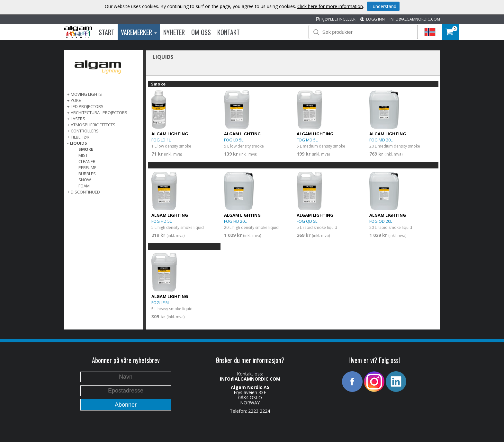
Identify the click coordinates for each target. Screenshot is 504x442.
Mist (83, 155)
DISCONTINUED (85, 192)
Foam (84, 186)
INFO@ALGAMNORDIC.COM (415, 19)
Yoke (76, 100)
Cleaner (87, 161)
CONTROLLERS (85, 131)
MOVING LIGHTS (86, 94)
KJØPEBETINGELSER (336, 19)
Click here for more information (330, 6)
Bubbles (87, 174)
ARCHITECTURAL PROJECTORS (99, 113)
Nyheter (174, 32)
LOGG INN (373, 19)
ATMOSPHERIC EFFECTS (93, 125)
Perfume (87, 167)
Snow (85, 180)
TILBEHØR (80, 137)
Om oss (201, 32)
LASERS (78, 119)
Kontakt (229, 32)
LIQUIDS (78, 143)
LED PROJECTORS (87, 106)
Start (107, 32)
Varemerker (139, 32)
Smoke (86, 149)
